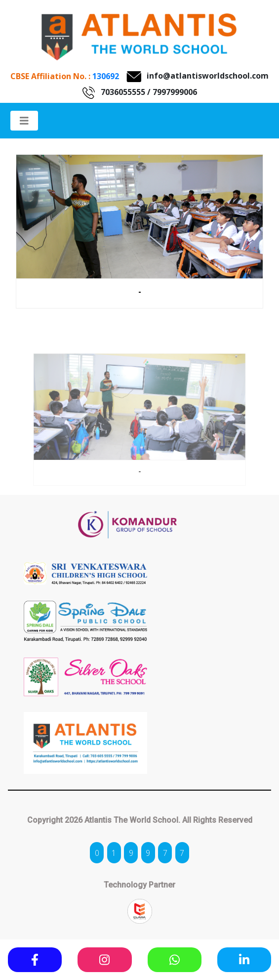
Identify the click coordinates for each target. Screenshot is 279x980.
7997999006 (175, 92)
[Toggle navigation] (24, 121)
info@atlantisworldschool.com (208, 76)
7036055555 (123, 92)
